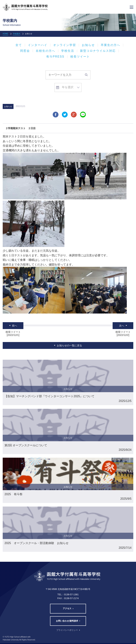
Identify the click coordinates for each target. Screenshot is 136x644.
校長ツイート (80, 57)
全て (19, 45)
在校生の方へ (46, 51)
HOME (5, 34)
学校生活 (68, 51)
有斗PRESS (55, 57)
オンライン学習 (65, 45)
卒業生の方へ (110, 45)
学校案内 (17, 34)
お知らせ (88, 45)
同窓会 (25, 51)
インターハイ (38, 45)
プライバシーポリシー (67, 630)
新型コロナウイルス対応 (98, 51)
